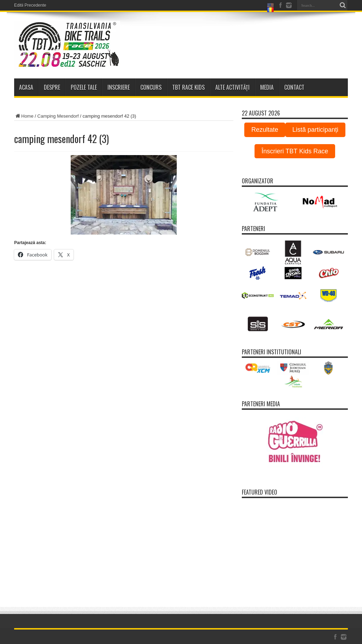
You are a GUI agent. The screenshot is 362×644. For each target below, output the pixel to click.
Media (267, 87)
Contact (294, 87)
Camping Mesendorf (58, 116)
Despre (52, 87)
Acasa (26, 87)
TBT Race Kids (188, 87)
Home (24, 116)
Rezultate (265, 130)
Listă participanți (315, 130)
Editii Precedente (30, 5)
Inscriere (119, 87)
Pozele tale (84, 87)
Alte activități (232, 87)
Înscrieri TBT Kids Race (295, 151)
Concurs (151, 87)
